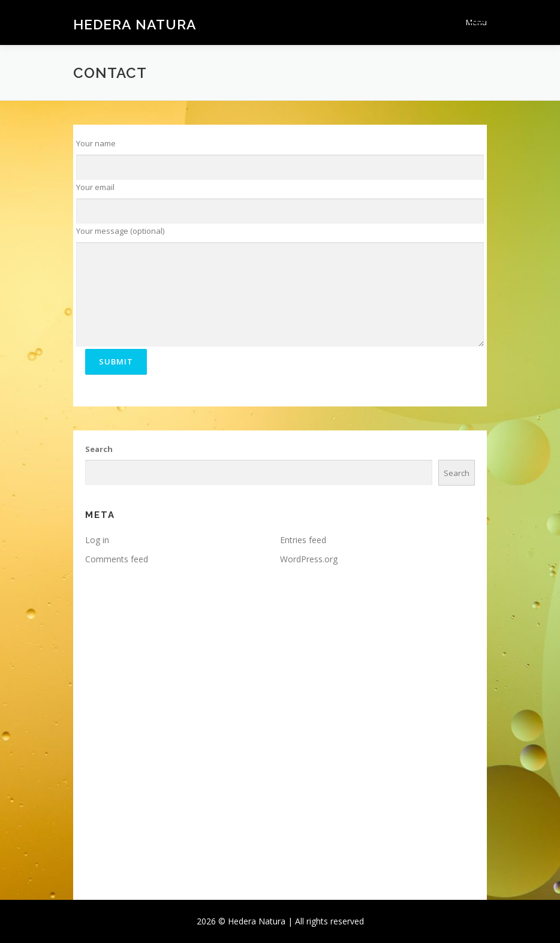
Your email (95, 187)
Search (99, 449)
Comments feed (117, 559)
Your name (96, 143)
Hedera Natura (135, 24)
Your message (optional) (120, 231)
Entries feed (303, 540)
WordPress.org (309, 559)
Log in (97, 540)
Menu (476, 22)
